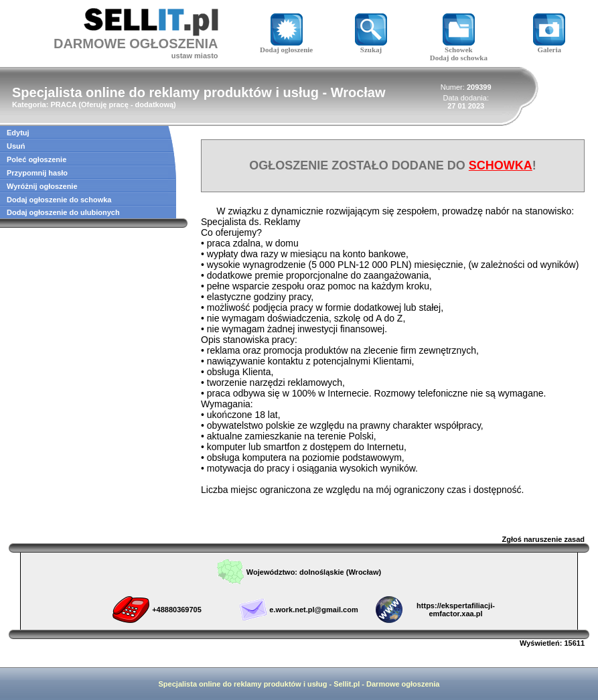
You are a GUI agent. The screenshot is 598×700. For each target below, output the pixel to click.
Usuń (16, 146)
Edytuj (18, 133)
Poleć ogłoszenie (36, 159)
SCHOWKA (501, 165)
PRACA (63, 104)
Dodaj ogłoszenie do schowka (59, 200)
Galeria (549, 46)
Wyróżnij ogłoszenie (42, 186)
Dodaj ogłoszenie (286, 46)
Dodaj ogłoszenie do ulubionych (63, 212)
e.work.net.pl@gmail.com (313, 610)
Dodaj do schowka (459, 58)
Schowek (459, 46)
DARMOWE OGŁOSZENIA (136, 44)
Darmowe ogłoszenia (403, 684)
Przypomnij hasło (37, 173)
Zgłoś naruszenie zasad (543, 539)
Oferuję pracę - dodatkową (127, 104)
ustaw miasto (195, 56)
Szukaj (371, 46)
